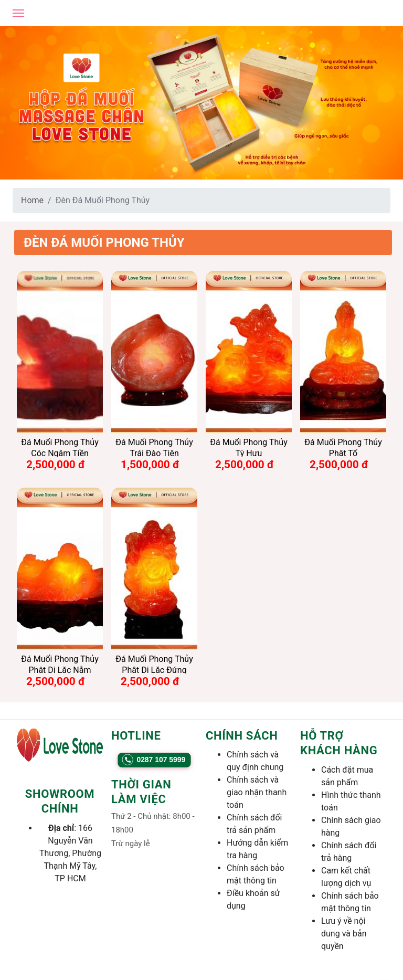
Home (32, 200)
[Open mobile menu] (18, 13)
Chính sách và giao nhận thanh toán (257, 792)
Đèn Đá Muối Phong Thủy (104, 243)
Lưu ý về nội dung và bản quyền (344, 934)
